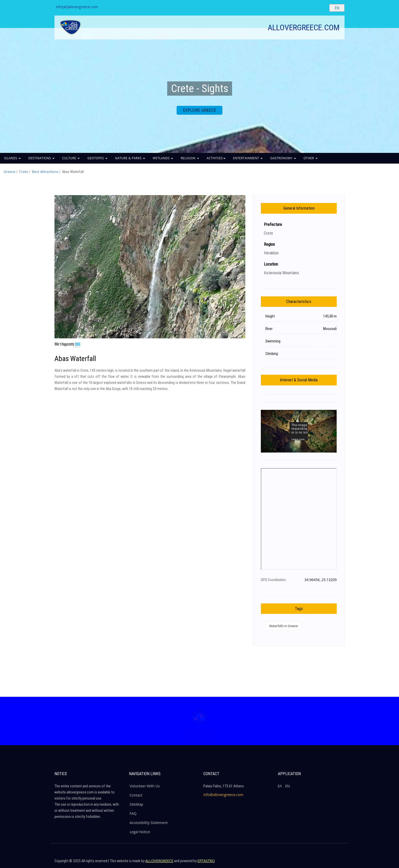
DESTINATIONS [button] (41, 158)
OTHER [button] (311, 158)
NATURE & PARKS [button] (130, 158)
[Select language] (337, 8)
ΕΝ (288, 786)
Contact (136, 795)
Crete (24, 172)
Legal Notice (140, 832)
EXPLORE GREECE (199, 110)
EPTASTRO (206, 861)
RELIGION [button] (190, 158)
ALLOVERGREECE (159, 861)
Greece (9, 172)
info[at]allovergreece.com (77, 7)
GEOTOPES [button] (97, 158)
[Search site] (321, 8)
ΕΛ (280, 786)
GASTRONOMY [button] (283, 158)
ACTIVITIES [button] (216, 158)
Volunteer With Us (145, 786)
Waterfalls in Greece (283, 626)
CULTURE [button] (71, 158)
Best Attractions (45, 172)
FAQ (133, 813)
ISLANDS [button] (12, 158)
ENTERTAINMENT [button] (248, 158)
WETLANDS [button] (163, 158)
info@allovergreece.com (223, 795)
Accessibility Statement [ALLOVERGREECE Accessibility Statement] (149, 823)
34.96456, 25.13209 (320, 580)
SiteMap (137, 804)
